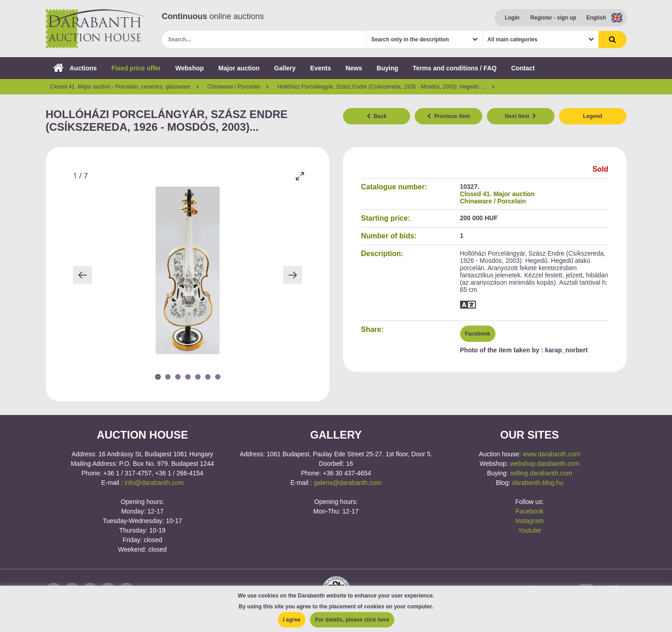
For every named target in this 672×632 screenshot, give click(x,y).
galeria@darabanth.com (348, 483)
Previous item (448, 116)
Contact (523, 68)
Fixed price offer (136, 68)
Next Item (521, 116)
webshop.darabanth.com (545, 464)
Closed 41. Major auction (498, 194)
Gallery (285, 68)
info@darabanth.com (154, 483)
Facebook (478, 334)
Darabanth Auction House (96, 29)
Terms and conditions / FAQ (455, 68)
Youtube (530, 530)
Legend (593, 116)
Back (377, 116)
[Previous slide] (83, 275)
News (354, 68)
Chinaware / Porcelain (493, 201)
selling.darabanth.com (541, 473)
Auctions (75, 68)
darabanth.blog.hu (537, 483)
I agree (292, 620)
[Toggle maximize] (300, 176)
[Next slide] (293, 275)
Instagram (530, 521)
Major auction (239, 68)
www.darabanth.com (552, 454)
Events (321, 68)
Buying (387, 68)
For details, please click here (352, 620)
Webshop (189, 68)
